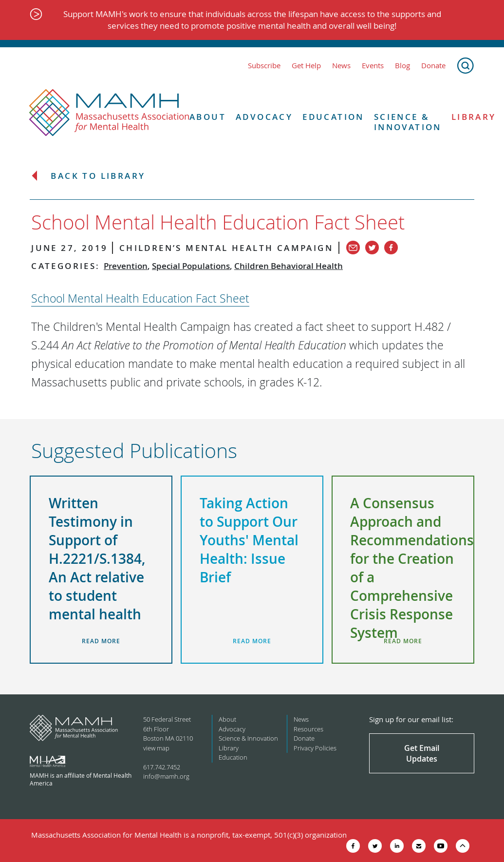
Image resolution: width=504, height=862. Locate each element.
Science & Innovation (408, 122)
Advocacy (264, 117)
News (341, 66)
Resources (308, 729)
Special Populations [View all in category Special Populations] (191, 266)
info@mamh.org (166, 776)
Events (373, 66)
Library (229, 748)
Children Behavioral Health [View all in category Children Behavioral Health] (289, 266)
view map (156, 748)
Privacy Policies (315, 748)
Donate (433, 66)
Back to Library (98, 176)
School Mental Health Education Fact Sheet (140, 298)
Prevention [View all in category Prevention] (126, 266)
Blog (402, 66)
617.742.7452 (162, 767)
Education (333, 117)
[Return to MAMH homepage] (109, 113)
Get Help (306, 66)
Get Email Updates (422, 753)
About (208, 117)
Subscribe (264, 66)
